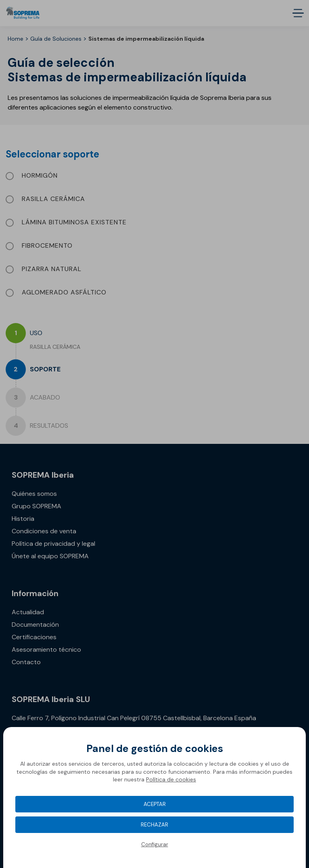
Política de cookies (171, 779)
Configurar (155, 844)
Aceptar (155, 804)
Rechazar (154, 825)
